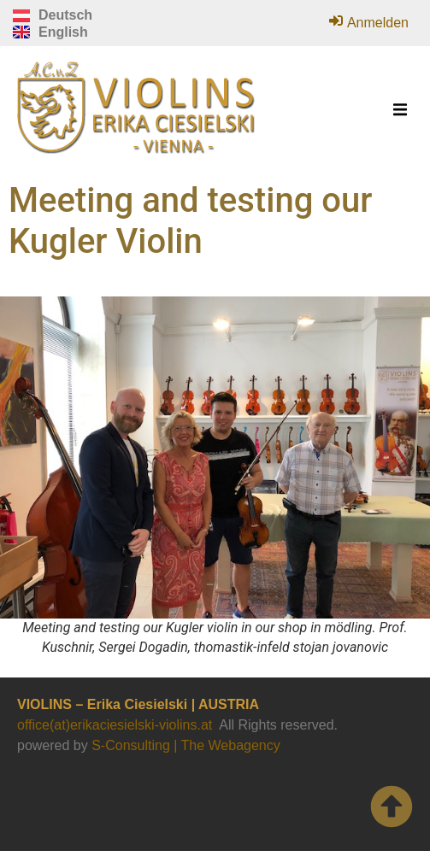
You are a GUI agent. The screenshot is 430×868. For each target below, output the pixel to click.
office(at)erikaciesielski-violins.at (115, 725)
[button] (400, 110)
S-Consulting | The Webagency (186, 745)
